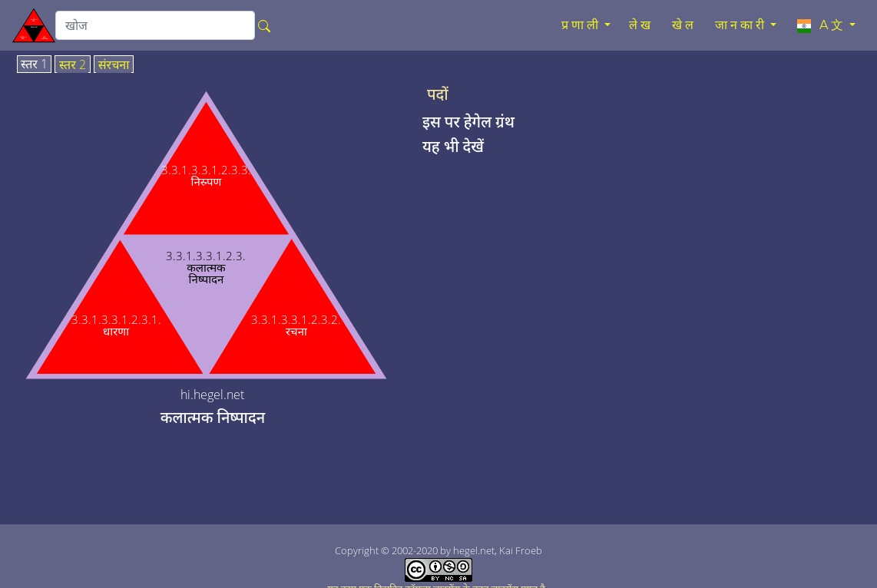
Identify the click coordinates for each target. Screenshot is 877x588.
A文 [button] (821, 25)
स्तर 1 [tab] (34, 64)
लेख (641, 25)
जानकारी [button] (741, 25)
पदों (438, 94)
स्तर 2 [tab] (73, 65)
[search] (155, 25)
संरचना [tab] (114, 65)
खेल (684, 25)
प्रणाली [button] (581, 25)
